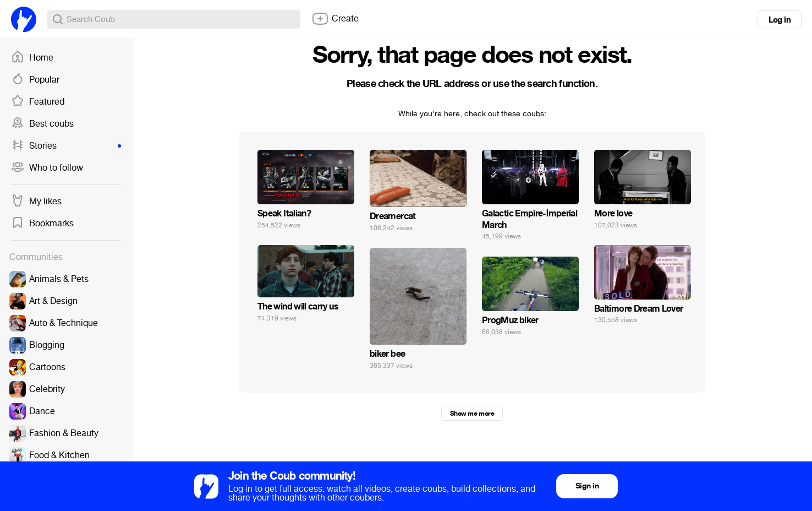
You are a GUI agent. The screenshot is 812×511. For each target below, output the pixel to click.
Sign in (587, 486)
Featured (38, 102)
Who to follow (47, 168)
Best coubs (42, 124)
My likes (36, 202)
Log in (780, 20)
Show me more (472, 414)
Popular (35, 80)
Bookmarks (42, 224)
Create (335, 19)
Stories (66, 146)
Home (32, 58)
